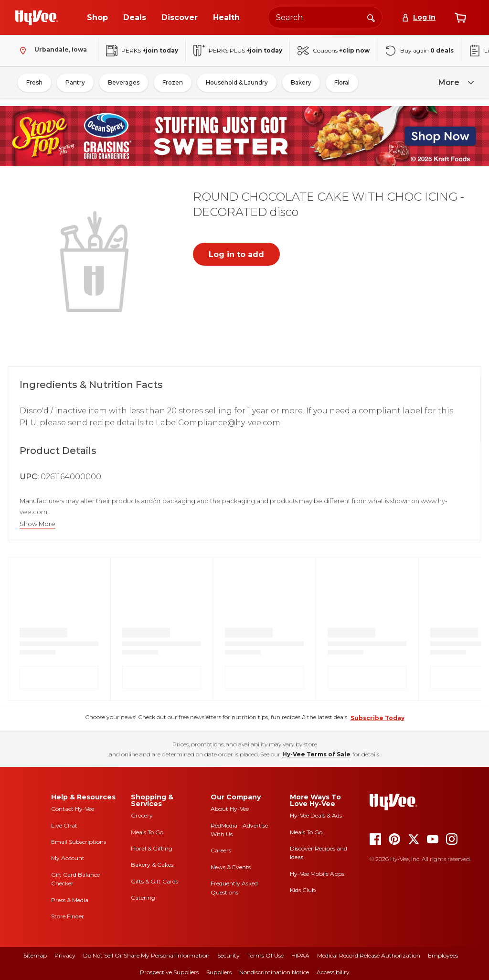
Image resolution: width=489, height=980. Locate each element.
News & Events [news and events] (231, 867)
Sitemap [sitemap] (35, 955)
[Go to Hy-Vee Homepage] (37, 18)
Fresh (34, 82)
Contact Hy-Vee (73, 809)
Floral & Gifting (152, 848)
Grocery (142, 815)
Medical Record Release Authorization (369, 955)
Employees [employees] (443, 955)
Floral (342, 82)
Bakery (301, 82)
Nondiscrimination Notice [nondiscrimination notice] (274, 972)
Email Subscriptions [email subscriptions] (79, 842)
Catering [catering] (143, 898)
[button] (96, 260)
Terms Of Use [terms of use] (266, 955)
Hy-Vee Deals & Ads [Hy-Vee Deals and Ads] (316, 815)
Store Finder (68, 916)
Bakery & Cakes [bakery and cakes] (152, 865)
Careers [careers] (221, 850)
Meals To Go (147, 832)
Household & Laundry (237, 82)
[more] (455, 83)
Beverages (124, 82)
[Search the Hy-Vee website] (325, 17)
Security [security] (229, 955)
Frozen (173, 82)
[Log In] (419, 17)
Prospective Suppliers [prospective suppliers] (169, 972)
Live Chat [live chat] (64, 825)
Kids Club (303, 890)
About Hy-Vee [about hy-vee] (230, 809)
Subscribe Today (377, 718)
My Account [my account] (68, 858)
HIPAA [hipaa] (300, 955)
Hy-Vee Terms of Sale (316, 754)
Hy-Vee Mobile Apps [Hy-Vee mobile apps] (317, 874)
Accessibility (333, 972)
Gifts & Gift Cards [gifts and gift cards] (154, 881)
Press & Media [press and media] (70, 900)
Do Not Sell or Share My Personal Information (146, 955)
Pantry (75, 82)
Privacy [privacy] (65, 955)
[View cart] (460, 18)
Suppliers (219, 972)
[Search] (371, 17)
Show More (37, 524)
